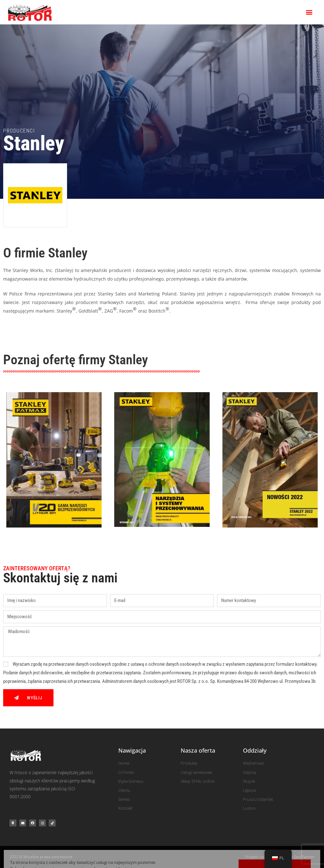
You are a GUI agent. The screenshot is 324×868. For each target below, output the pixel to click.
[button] (309, 12)
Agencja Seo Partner (297, 857)
